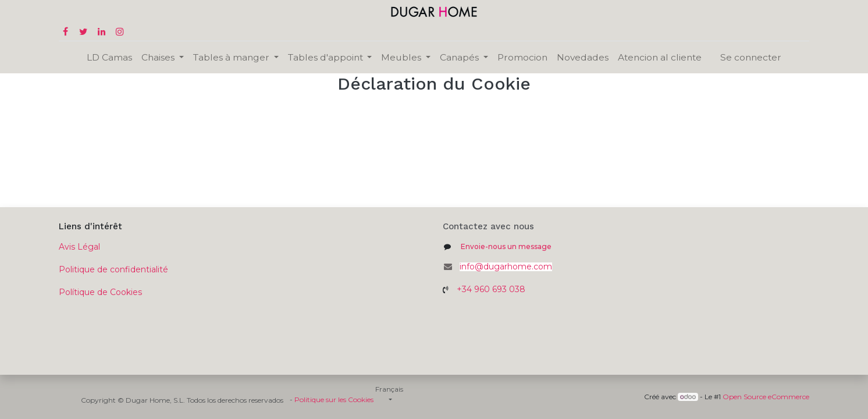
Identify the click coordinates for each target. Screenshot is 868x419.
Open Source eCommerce (766, 397)
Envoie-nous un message (506, 246)
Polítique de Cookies (100, 292)
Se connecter (751, 57)
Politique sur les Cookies (334, 400)
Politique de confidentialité (113, 269)
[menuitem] (109, 57)
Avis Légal (79, 247)
